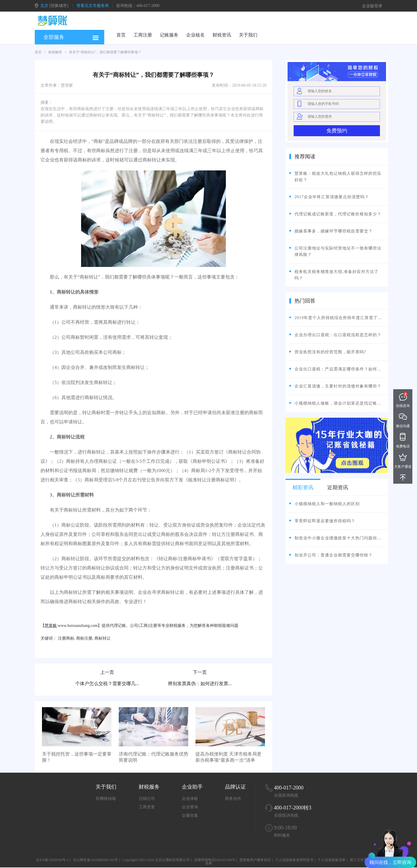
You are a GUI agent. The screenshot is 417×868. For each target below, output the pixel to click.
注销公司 (147, 799)
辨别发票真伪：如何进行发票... (200, 684)
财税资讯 (222, 35)
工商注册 (143, 35)
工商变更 (147, 807)
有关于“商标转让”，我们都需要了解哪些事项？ (105, 52)
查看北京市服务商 (93, 6)
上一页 (107, 672)
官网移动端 (106, 799)
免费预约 (337, 131)
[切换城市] (59, 6)
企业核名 (195, 35)
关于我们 (248, 35)
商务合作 (233, 799)
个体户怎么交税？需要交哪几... (107, 684)
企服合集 (190, 815)
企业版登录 (372, 6)
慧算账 (51, 626)
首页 (121, 35)
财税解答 (55, 52)
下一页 (200, 672)
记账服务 (169, 35)
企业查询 (190, 807)
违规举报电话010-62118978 (215, 860)
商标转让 (103, 638)
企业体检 (190, 799)
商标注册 (84, 638)
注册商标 (66, 638)
